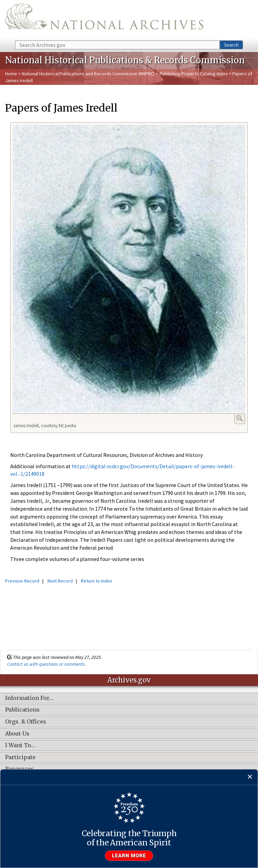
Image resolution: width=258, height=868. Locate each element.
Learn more (129, 856)
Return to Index (97, 581)
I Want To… (20, 745)
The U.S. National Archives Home (104, 20)
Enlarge (240, 418)
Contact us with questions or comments (46, 664)
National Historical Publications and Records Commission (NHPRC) (88, 74)
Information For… (29, 698)
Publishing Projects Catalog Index (194, 74)
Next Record (60, 581)
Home (11, 74)
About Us (17, 734)
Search (231, 45)
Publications (22, 710)
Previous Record (22, 581)
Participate (20, 757)
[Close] (250, 777)
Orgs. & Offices (26, 722)
